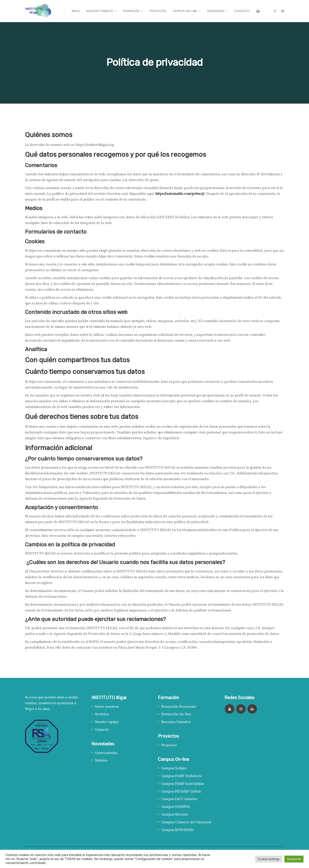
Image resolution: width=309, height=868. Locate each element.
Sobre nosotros (107, 707)
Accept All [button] (294, 859)
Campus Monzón (175, 814)
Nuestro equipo (107, 722)
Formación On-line (176, 714)
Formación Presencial (179, 707)
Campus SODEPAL (176, 807)
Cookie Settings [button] (269, 859)
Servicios (102, 714)
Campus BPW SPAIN (177, 830)
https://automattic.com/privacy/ (180, 194)
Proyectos (169, 745)
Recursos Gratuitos (176, 722)
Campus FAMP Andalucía (182, 776)
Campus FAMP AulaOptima (183, 784)
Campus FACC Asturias (179, 799)
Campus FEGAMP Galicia (181, 791)
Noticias (101, 760)
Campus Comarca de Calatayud (186, 822)
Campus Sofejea (174, 768)
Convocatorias (106, 753)
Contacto (102, 730)
